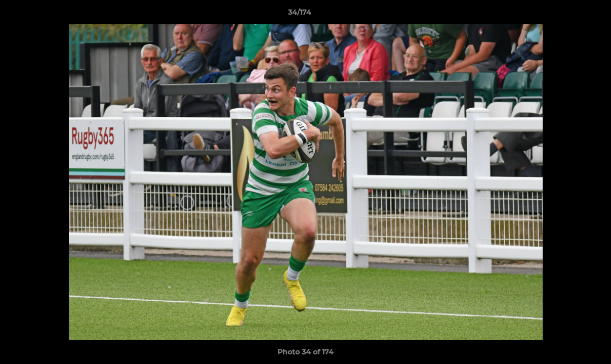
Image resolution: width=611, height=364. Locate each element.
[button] (568, 15)
